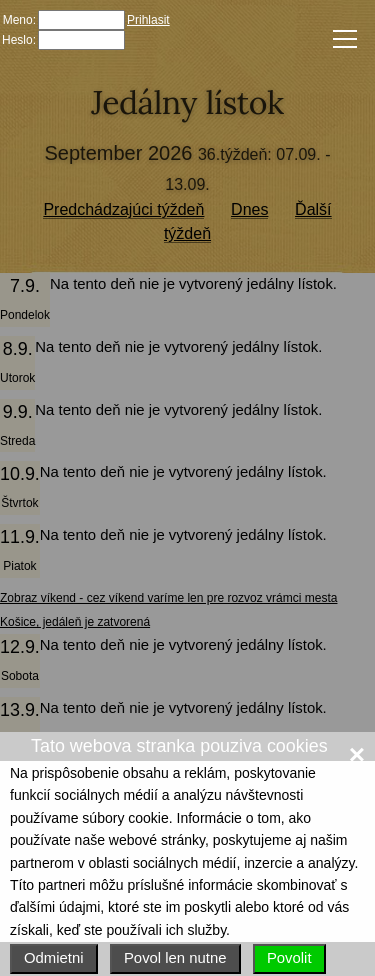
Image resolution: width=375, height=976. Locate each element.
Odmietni (54, 958)
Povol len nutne (175, 958)
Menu (341, 38)
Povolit (289, 958)
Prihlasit (148, 20)
